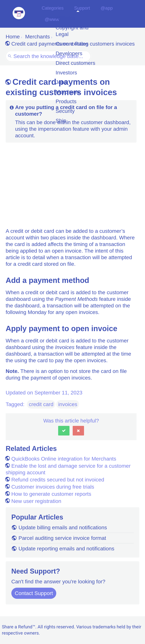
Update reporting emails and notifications (63, 549)
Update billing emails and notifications (59, 528)
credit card (41, 405)
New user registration (34, 502)
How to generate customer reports (48, 495)
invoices (68, 405)
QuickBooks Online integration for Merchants (61, 459)
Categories (57, 14)
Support (86, 14)
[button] (64, 431)
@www (129, 14)
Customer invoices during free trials (50, 487)
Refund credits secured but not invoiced (55, 480)
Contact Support (34, 594)
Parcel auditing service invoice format (59, 539)
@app (108, 14)
